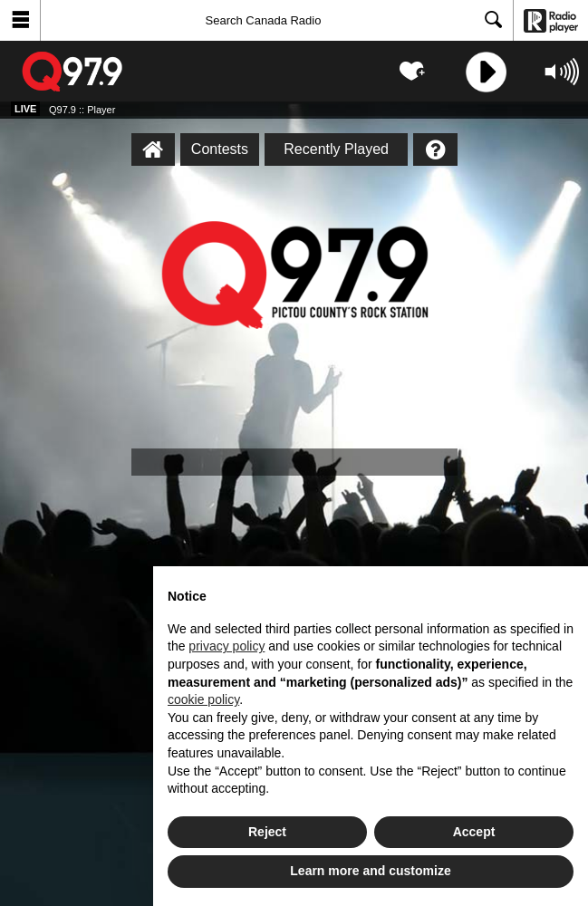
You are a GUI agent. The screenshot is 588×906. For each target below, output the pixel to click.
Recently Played (336, 149)
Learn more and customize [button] (370, 871)
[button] (20, 20)
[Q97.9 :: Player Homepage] (153, 149)
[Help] (435, 149)
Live (25, 109)
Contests (220, 149)
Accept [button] (474, 832)
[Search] (277, 20)
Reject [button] (267, 832)
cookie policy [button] (203, 699)
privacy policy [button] (227, 646)
